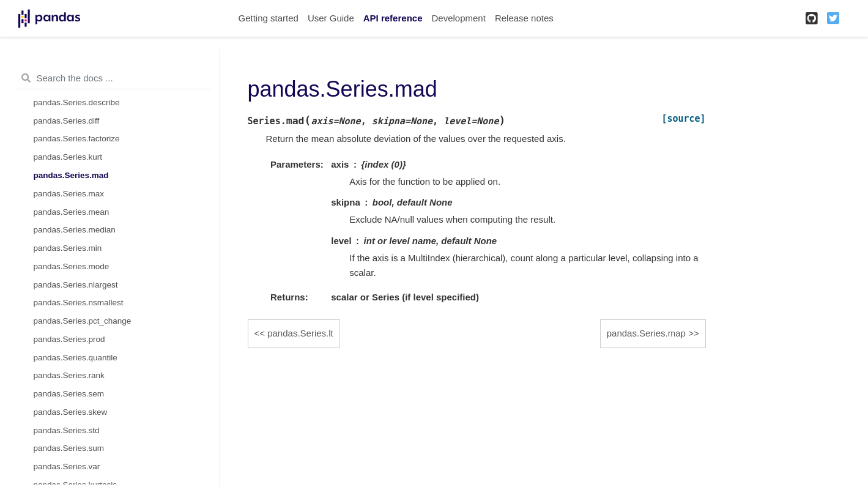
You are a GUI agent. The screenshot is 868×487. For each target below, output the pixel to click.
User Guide (331, 18)
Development (458, 18)
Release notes (524, 18)
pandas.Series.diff (67, 121)
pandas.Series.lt (300, 333)
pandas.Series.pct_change (83, 321)
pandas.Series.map (646, 333)
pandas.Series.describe (77, 102)
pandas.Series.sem (69, 394)
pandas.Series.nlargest (76, 285)
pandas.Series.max (69, 194)
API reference (393, 18)
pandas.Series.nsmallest (79, 303)
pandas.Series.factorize (77, 139)
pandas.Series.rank (69, 375)
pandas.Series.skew (71, 412)
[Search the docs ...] (113, 78)
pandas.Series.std (67, 430)
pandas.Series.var (67, 467)
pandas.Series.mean (72, 212)
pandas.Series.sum (69, 448)
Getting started (269, 18)
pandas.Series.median (75, 230)
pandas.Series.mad (71, 175)
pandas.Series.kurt (68, 157)
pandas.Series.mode (72, 266)
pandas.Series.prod (69, 339)
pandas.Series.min (68, 248)
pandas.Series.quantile (76, 358)
